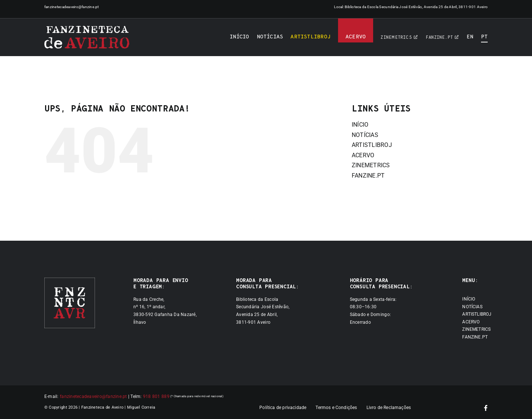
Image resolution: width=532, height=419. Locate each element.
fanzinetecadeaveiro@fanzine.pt (72, 7)
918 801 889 (156, 396)
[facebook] (486, 408)
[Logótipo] (87, 37)
